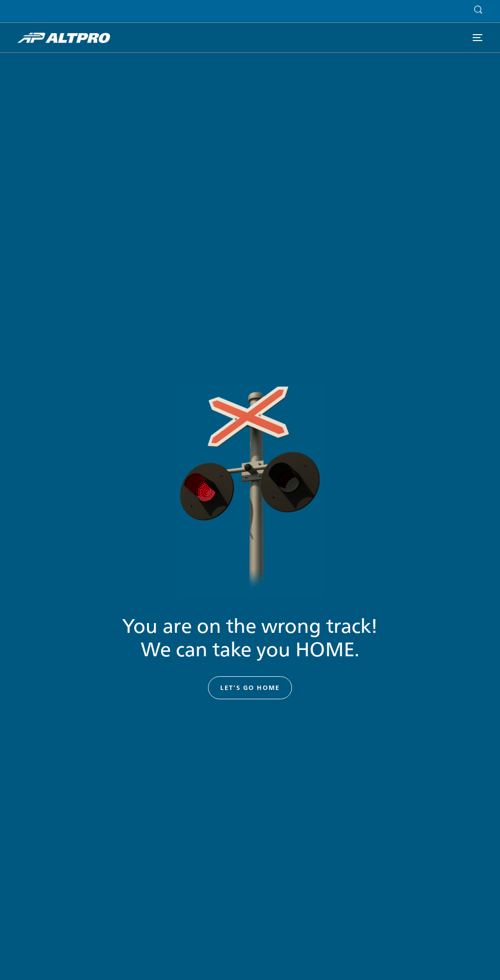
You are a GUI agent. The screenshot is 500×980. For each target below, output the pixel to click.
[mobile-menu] (477, 38)
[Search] (476, 8)
